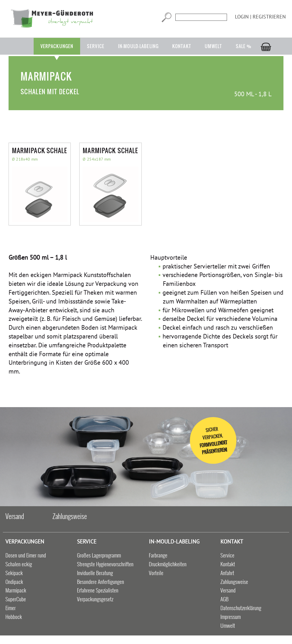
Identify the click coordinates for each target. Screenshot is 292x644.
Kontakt (182, 46)
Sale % (244, 46)
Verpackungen (57, 46)
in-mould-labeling (138, 46)
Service (96, 46)
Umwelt (213, 46)
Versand (15, 516)
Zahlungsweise (70, 516)
